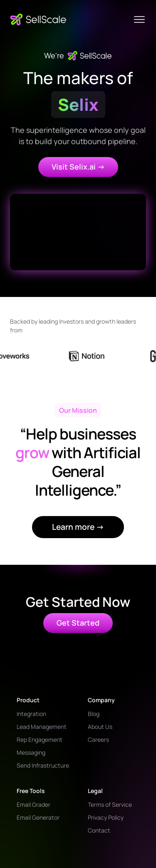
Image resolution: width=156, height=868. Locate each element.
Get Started (78, 623)
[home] (38, 20)
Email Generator (38, 817)
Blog (94, 714)
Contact (99, 830)
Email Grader (33, 804)
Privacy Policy (106, 817)
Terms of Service (110, 804)
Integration (31, 714)
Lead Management (42, 727)
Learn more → (78, 527)
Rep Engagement (40, 740)
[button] (139, 20)
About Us (100, 727)
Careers (98, 740)
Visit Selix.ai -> (78, 167)
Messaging (31, 752)
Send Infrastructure (43, 765)
